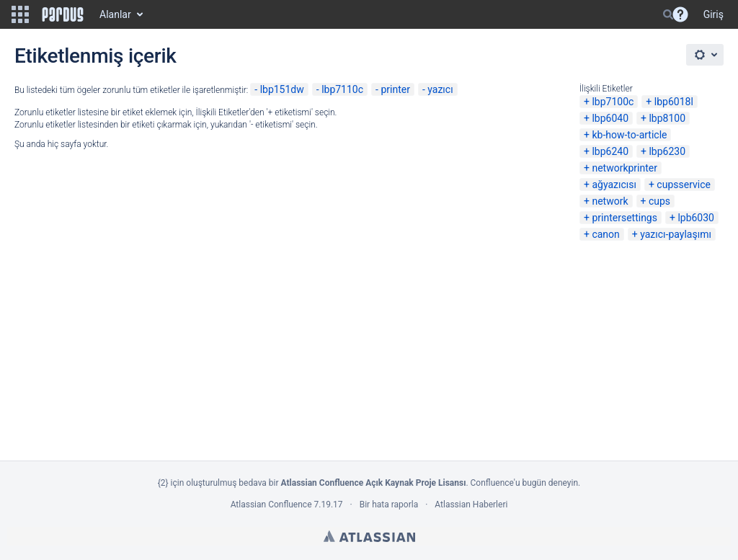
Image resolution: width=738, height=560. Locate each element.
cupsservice (684, 185)
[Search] (668, 14)
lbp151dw (282, 89)
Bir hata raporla (389, 505)
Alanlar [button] (115, 14)
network (610, 201)
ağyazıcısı (614, 185)
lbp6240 (610, 151)
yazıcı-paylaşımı (676, 234)
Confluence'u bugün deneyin (525, 483)
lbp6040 (610, 118)
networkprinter (624, 168)
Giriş (713, 14)
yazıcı (440, 89)
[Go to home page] (63, 14)
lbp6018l (674, 102)
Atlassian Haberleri (471, 505)
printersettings (624, 218)
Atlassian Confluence (271, 505)
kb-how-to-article (629, 135)
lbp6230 (667, 151)
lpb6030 (696, 218)
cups (659, 201)
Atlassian (369, 536)
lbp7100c (613, 102)
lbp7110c (342, 89)
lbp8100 (667, 118)
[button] (20, 14)
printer (395, 89)
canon (605, 234)
